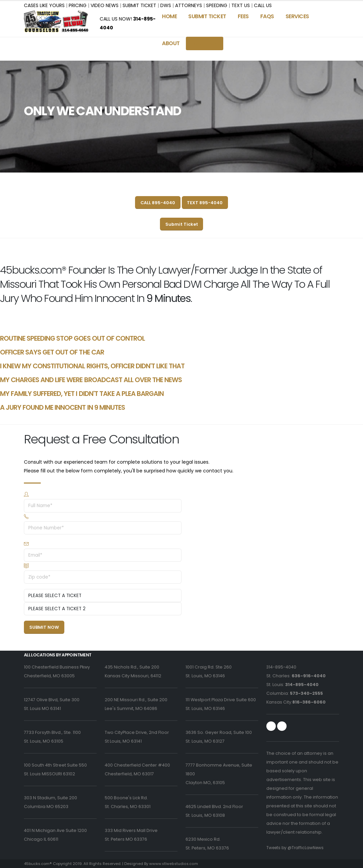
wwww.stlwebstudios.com (174, 864)
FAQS (267, 16)
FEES (243, 16)
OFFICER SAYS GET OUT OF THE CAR (52, 352)
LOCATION (205, 43)
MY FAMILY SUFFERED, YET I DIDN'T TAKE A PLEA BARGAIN (82, 394)
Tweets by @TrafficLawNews (297, 848)
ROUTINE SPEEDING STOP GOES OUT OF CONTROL (72, 338)
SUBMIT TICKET (207, 16)
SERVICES (297, 16)
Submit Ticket (182, 224)
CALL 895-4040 (158, 203)
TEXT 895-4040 (205, 203)
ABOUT (171, 43)
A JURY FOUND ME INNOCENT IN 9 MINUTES (62, 407)
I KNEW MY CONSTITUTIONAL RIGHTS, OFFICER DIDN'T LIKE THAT (92, 366)
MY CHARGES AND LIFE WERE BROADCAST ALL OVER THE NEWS (91, 380)
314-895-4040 (282, 667)
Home (169, 16)
